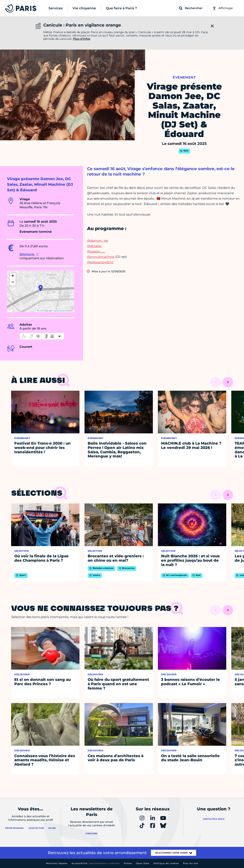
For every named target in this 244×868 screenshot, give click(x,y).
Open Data (143, 863)
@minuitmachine (101, 257)
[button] (41, 288)
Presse (128, 863)
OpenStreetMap (59, 311)
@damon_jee (98, 241)
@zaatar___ (96, 251)
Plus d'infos (82, 39)
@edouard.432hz (100, 262)
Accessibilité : (96, 863)
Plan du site (191, 863)
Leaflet (40, 311)
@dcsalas (94, 246)
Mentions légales (57, 863)
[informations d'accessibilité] (42, 336)
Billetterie (27, 254)
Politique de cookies (166, 863)
